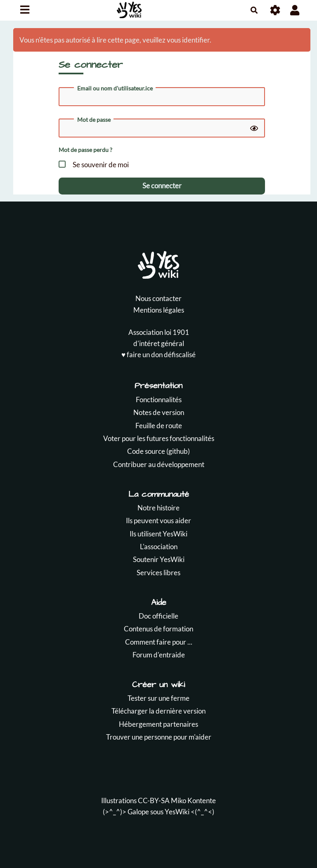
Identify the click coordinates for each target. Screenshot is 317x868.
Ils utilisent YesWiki (158, 534)
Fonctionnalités (159, 400)
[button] (295, 10)
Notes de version (159, 412)
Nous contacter (158, 298)
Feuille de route (159, 426)
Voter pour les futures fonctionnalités (159, 438)
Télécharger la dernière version (158, 711)
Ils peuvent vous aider (158, 521)
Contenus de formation (158, 629)
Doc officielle (158, 616)
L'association (159, 547)
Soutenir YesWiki (159, 559)
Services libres (158, 573)
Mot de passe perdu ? (85, 150)
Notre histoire (158, 508)
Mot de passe (94, 120)
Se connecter (162, 186)
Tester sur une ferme (158, 698)
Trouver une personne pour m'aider (159, 737)
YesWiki (177, 812)
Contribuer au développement (159, 464)
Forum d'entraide (159, 655)
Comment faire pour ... (159, 642)
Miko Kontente (193, 800)
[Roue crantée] (276, 10)
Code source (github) (158, 451)
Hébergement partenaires (158, 724)
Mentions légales (159, 310)
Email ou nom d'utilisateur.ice (115, 88)
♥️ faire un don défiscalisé (158, 355)
